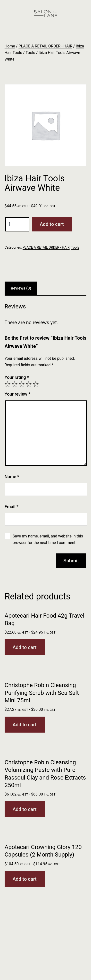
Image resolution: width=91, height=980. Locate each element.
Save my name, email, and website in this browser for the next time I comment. (48, 539)
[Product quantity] (17, 224)
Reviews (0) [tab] (21, 288)
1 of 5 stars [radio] (8, 384)
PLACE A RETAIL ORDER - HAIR (45, 46)
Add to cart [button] (25, 647)
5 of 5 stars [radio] (36, 384)
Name (12, 477)
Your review (17, 394)
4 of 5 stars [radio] (29, 384)
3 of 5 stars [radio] (22, 384)
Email (12, 507)
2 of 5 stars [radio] (15, 384)
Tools (30, 53)
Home (10, 46)
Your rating (17, 377)
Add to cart (52, 224)
